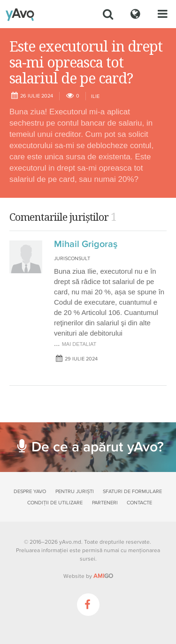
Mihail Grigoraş (86, 244)
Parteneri (105, 503)
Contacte (139, 503)
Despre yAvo (30, 491)
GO (103, 576)
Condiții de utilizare (55, 503)
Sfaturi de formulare (132, 491)
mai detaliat (79, 344)
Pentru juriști (75, 491)
